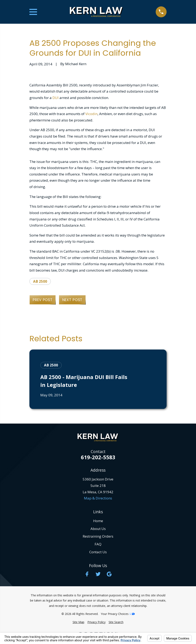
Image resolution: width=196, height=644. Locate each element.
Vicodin (91, 114)
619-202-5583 (98, 457)
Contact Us (98, 552)
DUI (56, 98)
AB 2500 (40, 281)
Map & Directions (98, 498)
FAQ (98, 544)
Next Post (72, 300)
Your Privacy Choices (118, 614)
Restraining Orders (98, 536)
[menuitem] (78, 622)
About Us (98, 529)
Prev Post (43, 300)
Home (98, 521)
